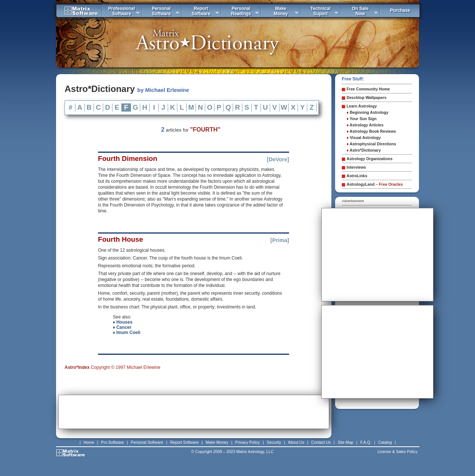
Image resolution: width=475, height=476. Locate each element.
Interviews (356, 167)
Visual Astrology (364, 138)
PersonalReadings (241, 11)
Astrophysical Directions (371, 144)
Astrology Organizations (370, 159)
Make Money (217, 442)
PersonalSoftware (161, 11)
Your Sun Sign (362, 119)
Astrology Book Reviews (371, 131)
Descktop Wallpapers (366, 97)
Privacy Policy (248, 442)
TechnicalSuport (320, 11)
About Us (296, 442)
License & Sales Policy (397, 452)
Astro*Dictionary (364, 150)
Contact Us (321, 442)
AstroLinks (357, 176)
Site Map (345, 442)
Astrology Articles (365, 125)
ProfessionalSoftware (121, 11)
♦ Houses (123, 322)
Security (274, 442)
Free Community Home (368, 89)
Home (89, 442)
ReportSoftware (201, 11)
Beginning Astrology (368, 112)
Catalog (385, 442)
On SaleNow (360, 11)
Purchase (400, 10)
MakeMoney (281, 11)
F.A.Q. (366, 442)
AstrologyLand (375, 184)
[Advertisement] (194, 412)
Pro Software (112, 442)
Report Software (184, 442)
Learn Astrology (362, 106)
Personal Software (147, 442)
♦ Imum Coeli (127, 333)
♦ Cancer (122, 327)
